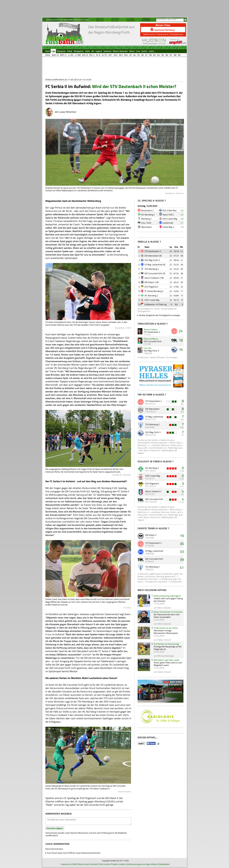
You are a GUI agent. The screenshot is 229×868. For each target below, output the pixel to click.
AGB (74, 864)
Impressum (66, 864)
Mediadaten (164, 864)
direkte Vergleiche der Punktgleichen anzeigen (160, 315)
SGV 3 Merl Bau (170, 210)
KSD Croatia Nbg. (152, 300)
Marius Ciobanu (151, 329)
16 (181, 349)
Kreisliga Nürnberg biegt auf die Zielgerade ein (168, 648)
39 (182, 559)
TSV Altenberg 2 (152, 269)
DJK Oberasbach (152, 256)
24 (181, 331)
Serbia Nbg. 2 (168, 227)
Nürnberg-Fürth (52, 20)
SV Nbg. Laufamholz (153, 264)
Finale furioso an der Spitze (166, 628)
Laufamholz (168, 223)
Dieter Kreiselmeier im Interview (168, 612)
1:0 (182, 227)
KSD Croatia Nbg (170, 219)
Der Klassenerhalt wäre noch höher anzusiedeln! (167, 616)
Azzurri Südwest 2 (153, 278)
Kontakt (94, 864)
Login (87, 20)
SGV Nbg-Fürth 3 (152, 260)
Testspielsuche (176, 34)
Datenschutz (84, 864)
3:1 (182, 223)
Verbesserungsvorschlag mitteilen (142, 864)
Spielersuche (149, 34)
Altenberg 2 (146, 219)
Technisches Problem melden (112, 864)
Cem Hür (148, 348)
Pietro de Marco (151, 339)
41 (182, 567)
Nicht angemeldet (66, 20)
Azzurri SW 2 (168, 215)
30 (182, 544)
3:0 (182, 210)
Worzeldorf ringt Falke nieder (167, 660)
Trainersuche (162, 34)
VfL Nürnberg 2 (148, 215)
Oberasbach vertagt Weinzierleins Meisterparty (166, 632)
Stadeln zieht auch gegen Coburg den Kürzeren (168, 600)
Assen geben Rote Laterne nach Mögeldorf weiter (168, 664)
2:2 (182, 215)
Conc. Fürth (146, 223)
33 (182, 552)
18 (181, 340)
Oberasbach (146, 227)
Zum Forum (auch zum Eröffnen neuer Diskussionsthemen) (74, 853)
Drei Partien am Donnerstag (166, 644)
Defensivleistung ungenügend (167, 596)
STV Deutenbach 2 (153, 251)
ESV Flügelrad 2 (151, 287)
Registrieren (79, 20)
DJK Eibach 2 (150, 282)
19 (182, 536)
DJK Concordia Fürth (153, 273)
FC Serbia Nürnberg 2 (154, 291)
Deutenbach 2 (147, 210)
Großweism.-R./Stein (154, 304)
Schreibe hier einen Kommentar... (88, 821)
